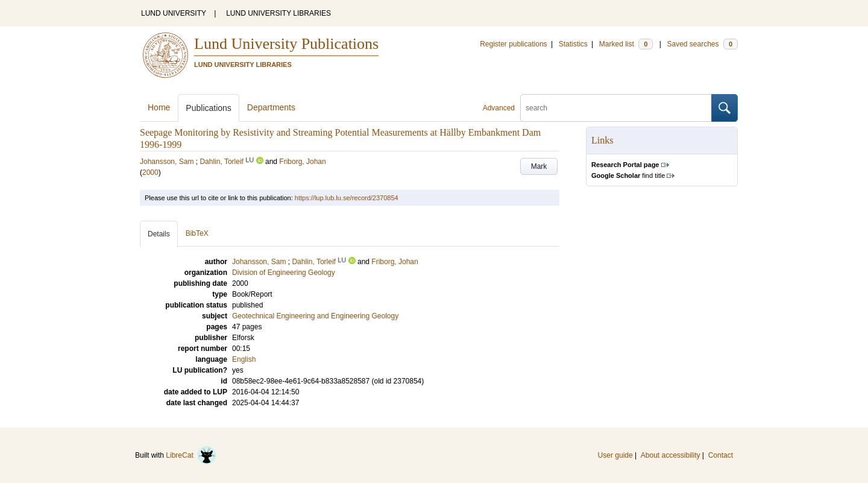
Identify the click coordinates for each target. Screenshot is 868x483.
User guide (615, 455)
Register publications (513, 44)
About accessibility (671, 455)
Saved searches (702, 44)
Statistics (573, 44)
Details (159, 234)
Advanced (499, 108)
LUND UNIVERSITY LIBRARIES (278, 13)
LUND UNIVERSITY (174, 13)
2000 (150, 172)
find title (628, 175)
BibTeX (197, 233)
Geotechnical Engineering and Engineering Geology (315, 316)
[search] (616, 108)
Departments (271, 107)
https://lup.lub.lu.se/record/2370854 (347, 198)
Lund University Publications (286, 44)
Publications (209, 108)
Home (159, 107)
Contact (721, 455)
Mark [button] (539, 166)
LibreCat (191, 455)
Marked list (626, 44)
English (244, 359)
